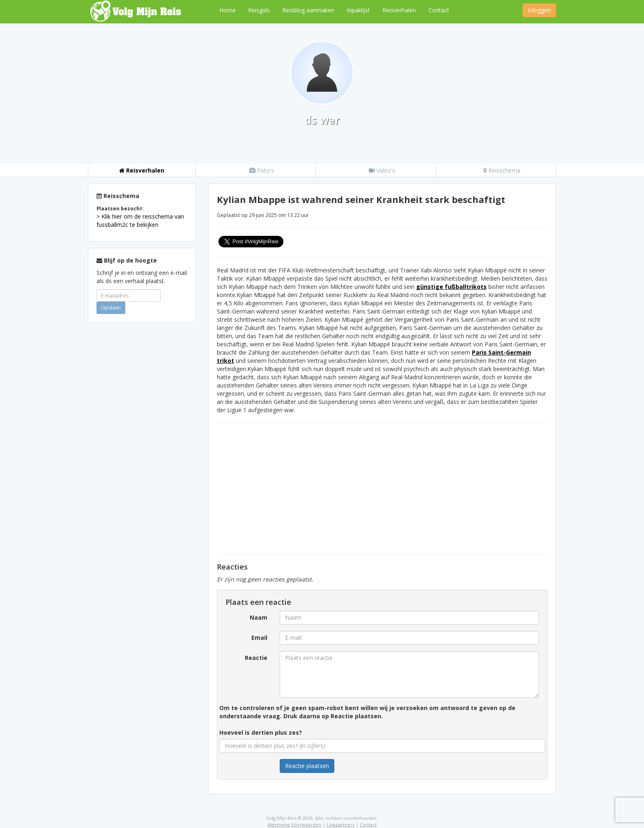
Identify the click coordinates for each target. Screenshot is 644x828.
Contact (439, 10)
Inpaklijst (358, 10)
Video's (382, 170)
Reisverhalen (399, 10)
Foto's (262, 170)
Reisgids (259, 10)
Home (228, 10)
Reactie (256, 658)
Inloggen (539, 10)
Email (259, 638)
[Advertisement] (142, 452)
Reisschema (502, 170)
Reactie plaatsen (307, 766)
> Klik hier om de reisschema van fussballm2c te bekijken (140, 220)
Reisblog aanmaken (308, 10)
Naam (259, 617)
